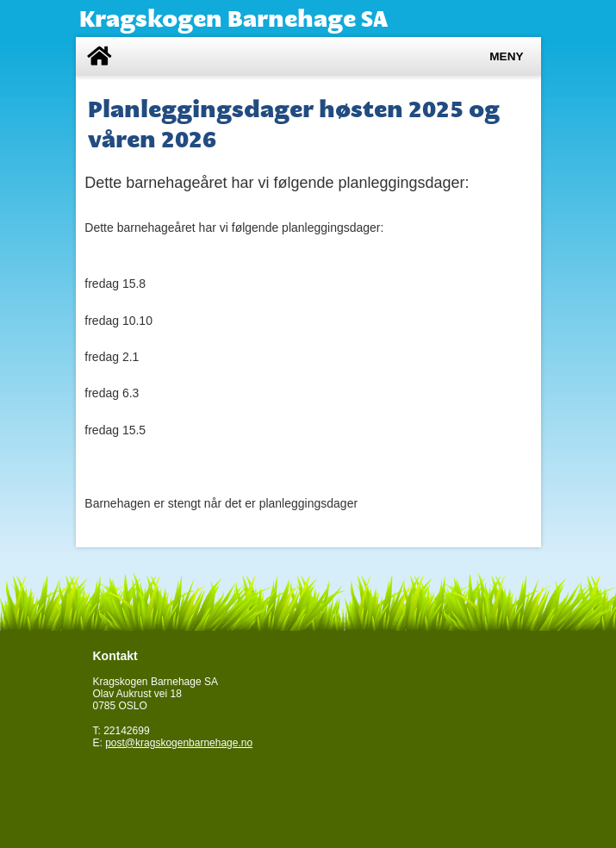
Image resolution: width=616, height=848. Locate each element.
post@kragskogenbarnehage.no (179, 743)
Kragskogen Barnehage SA (233, 19)
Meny (506, 56)
